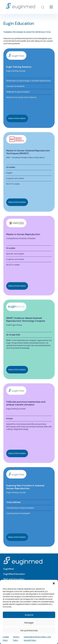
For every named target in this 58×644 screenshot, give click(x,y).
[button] (54, 583)
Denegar (29, 623)
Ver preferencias (29, 630)
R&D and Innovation (14, 579)
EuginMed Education (14, 574)
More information (17, 118)
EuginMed (9, 569)
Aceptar (29, 615)
